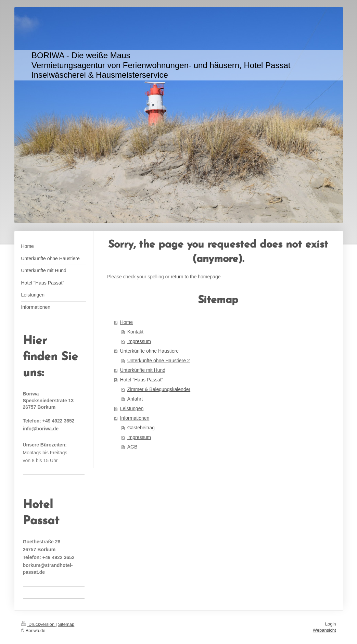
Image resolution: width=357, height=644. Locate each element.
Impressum (139, 341)
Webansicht (324, 630)
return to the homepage (196, 277)
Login (331, 624)
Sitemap (66, 624)
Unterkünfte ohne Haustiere (149, 351)
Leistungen (132, 408)
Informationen (135, 418)
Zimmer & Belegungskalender (159, 389)
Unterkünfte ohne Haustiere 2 (159, 361)
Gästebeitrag (141, 428)
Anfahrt (135, 399)
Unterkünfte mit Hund (143, 370)
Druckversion (39, 624)
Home (126, 322)
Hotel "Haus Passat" (142, 380)
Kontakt (135, 332)
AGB (132, 447)
